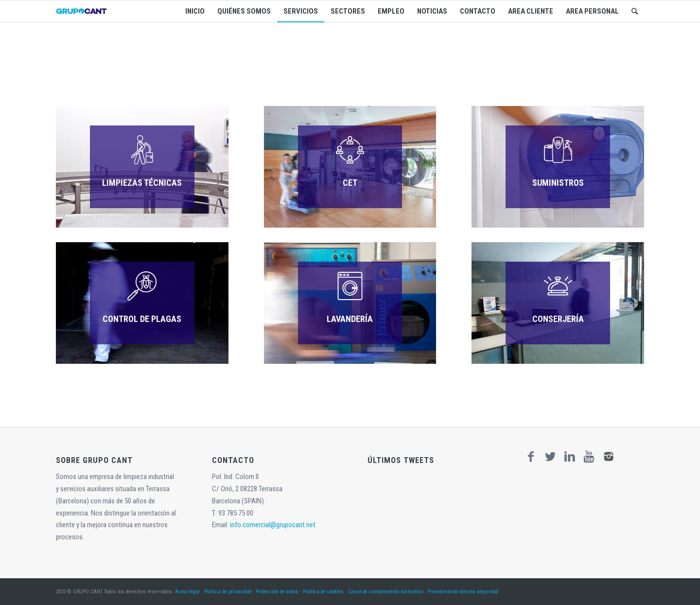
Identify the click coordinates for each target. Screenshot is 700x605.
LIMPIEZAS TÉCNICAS (142, 183)
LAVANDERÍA (350, 319)
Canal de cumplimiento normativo (385, 592)
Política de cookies (323, 592)
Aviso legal (187, 592)
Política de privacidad (228, 592)
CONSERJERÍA (558, 319)
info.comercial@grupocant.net (273, 525)
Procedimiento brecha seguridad (463, 592)
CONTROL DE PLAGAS (142, 319)
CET (350, 183)
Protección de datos (277, 592)
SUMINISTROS (558, 183)
